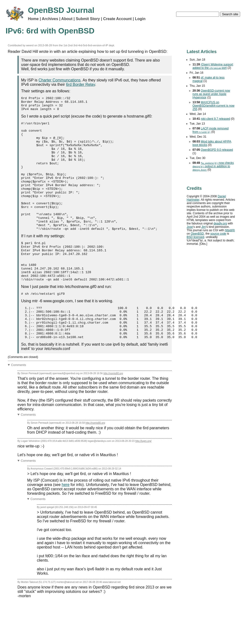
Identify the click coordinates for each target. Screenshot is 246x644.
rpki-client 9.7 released (216, 119)
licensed (196, 237)
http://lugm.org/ (143, 481)
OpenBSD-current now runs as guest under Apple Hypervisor (211, 94)
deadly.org (220, 223)
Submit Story (88, 19)
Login (140, 19)
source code (218, 234)
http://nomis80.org (113, 413)
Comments (19, 405)
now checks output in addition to (213, 166)
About (67, 19)
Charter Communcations (60, 80)
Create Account (117, 19)
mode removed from (211, 130)
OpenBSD (197, 234)
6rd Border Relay (81, 84)
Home (33, 19)
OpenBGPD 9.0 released (217, 150)
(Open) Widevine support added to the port (213, 66)
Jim (204, 227)
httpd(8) (230, 230)
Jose (190, 227)
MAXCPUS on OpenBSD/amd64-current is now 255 (214, 106)
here (66, 525)
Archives (50, 19)
